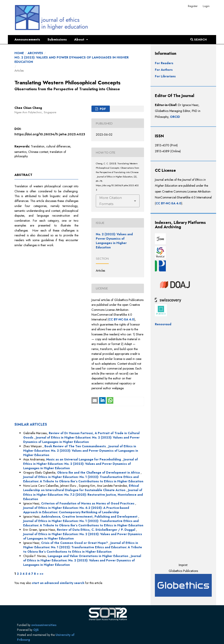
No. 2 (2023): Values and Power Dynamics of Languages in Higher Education (72, 60)
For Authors (164, 70)
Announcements (27, 39)
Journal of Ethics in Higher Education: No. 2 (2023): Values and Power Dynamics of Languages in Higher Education (81, 440)
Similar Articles (31, 424)
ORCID (175, 117)
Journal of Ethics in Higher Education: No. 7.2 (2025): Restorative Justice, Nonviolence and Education (83, 494)
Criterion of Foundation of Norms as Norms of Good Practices (88, 503)
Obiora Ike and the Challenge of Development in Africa (99, 472)
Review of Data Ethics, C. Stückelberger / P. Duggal (96, 530)
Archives (35, 53)
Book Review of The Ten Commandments (76, 446)
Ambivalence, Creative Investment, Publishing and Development (90, 517)
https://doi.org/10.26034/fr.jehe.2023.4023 (50, 134)
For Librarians (165, 76)
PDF (102, 109)
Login (206, 6)
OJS (36, 630)
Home (19, 53)
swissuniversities (44, 625)
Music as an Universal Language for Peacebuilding (84, 459)
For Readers (164, 63)
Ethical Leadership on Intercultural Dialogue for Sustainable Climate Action (81, 488)
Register (193, 6)
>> (42, 574)
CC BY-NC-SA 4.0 (121, 319)
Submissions (57, 39)
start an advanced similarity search (58, 583)
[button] (95, 400)
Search (199, 39)
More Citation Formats (111, 201)
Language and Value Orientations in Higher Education (88, 556)
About (80, 39)
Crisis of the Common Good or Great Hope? (75, 543)
